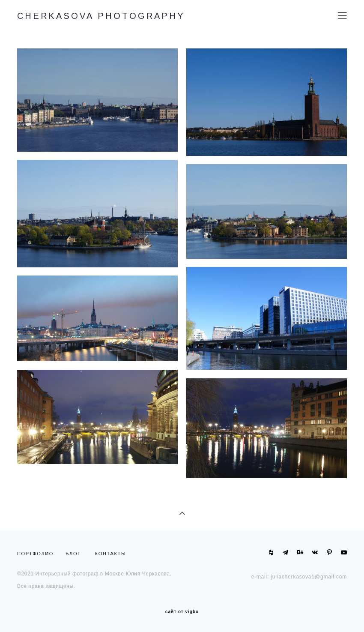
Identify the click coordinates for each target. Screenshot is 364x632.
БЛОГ (73, 554)
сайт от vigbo (182, 612)
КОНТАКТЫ (111, 554)
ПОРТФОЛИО (37, 554)
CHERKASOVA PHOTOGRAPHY (101, 16)
